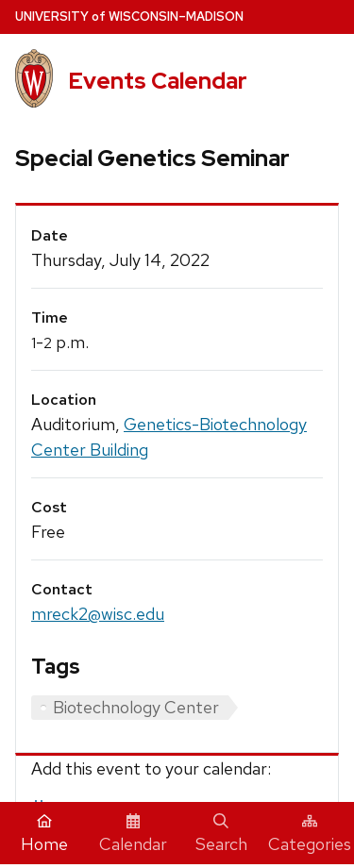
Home (44, 834)
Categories (310, 834)
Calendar (133, 834)
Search (221, 834)
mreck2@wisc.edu (98, 614)
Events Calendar (158, 81)
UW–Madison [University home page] (129, 17)
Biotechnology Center (136, 707)
